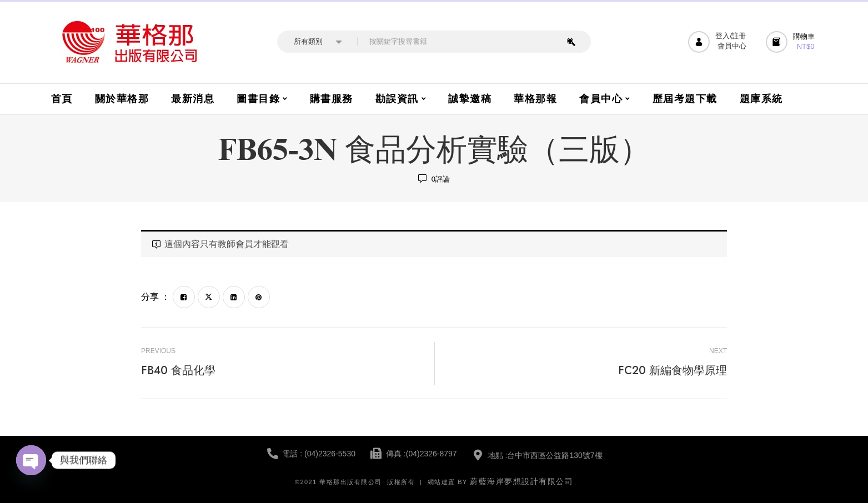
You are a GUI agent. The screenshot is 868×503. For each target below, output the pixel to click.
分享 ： (155, 297)
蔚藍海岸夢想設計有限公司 (521, 481)
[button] (792, 42)
